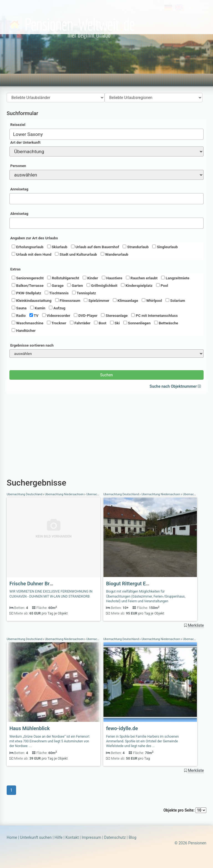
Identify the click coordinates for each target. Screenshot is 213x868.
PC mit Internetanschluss (154, 315)
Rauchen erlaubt (142, 278)
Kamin (38, 308)
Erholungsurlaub (28, 247)
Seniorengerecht (28, 278)
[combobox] (106, 134)
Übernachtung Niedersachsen (64, 494)
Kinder (90, 278)
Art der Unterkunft (25, 142)
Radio (19, 315)
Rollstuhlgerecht (63, 278)
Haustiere (112, 278)
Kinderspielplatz (137, 285)
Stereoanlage (114, 315)
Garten (75, 285)
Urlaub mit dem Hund (31, 254)
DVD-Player (86, 315)
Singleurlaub (165, 247)
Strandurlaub (136, 247)
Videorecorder (56, 315)
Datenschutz (115, 837)
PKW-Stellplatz (26, 293)
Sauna (19, 308)
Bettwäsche (166, 323)
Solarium (175, 300)
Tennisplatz (84, 293)
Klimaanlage (125, 300)
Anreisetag (19, 189)
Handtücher (24, 330)
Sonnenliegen (137, 323)
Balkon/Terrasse (28, 285)
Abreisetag (19, 214)
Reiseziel (18, 125)
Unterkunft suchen (36, 837)
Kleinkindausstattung (32, 300)
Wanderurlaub (115, 254)
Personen (18, 166)
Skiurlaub (57, 247)
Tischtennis (57, 293)
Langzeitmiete (175, 278)
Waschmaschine (27, 323)
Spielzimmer (97, 300)
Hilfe (59, 837)
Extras (15, 269)
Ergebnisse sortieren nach (32, 345)
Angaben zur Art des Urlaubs (34, 238)
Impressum (91, 837)
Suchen (106, 375)
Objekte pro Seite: (185, 810)
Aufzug (57, 308)
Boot (100, 323)
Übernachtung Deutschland (25, 494)
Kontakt (72, 837)
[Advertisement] (106, 434)
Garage (55, 285)
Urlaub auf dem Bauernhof (95, 247)
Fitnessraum (68, 300)
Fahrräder (80, 323)
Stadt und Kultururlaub (76, 254)
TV (34, 315)
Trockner (57, 323)
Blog (133, 837)
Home (12, 837)
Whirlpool (152, 300)
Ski (115, 323)
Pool (162, 285)
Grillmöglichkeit (102, 285)
